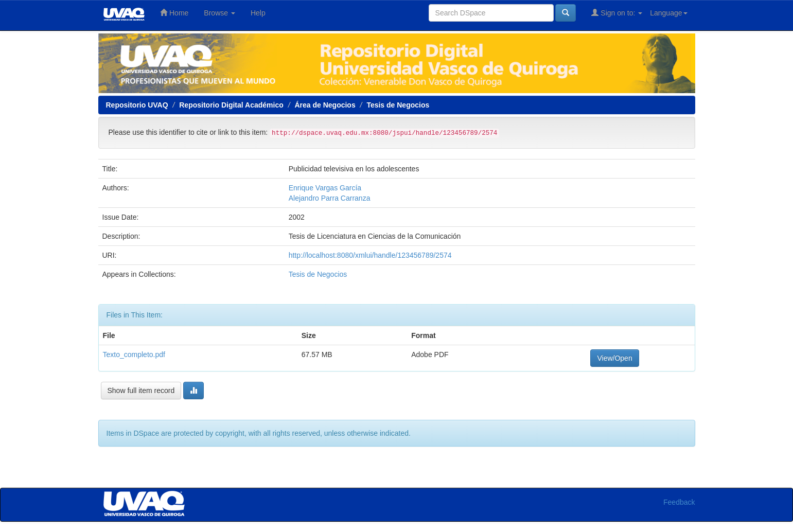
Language (668, 13)
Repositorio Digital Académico (231, 105)
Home (174, 13)
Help (258, 13)
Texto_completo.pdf (134, 354)
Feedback (679, 502)
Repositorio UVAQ (137, 105)
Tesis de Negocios (398, 105)
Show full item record (141, 391)
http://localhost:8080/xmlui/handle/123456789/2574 (370, 255)
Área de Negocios (325, 105)
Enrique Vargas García (325, 188)
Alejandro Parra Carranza (330, 198)
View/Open (614, 358)
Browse (219, 13)
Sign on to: (617, 13)
